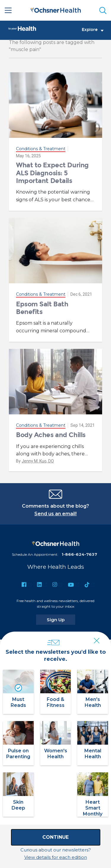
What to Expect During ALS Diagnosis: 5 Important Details (52, 173)
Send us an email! (55, 514)
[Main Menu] (8, 10)
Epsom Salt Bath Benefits (42, 308)
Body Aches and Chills (51, 435)
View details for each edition (56, 857)
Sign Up (61, 619)
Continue (55, 837)
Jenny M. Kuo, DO (38, 461)
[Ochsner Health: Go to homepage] (56, 9)
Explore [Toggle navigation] (93, 30)
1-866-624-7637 (79, 554)
